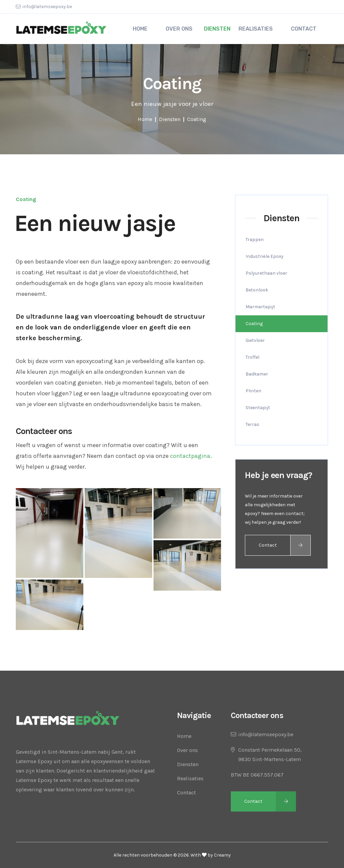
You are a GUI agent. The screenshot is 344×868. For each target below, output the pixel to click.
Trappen (255, 240)
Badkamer (257, 374)
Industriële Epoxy (265, 256)
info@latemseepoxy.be (47, 7)
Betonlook (257, 290)
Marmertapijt (260, 307)
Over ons (187, 750)
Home (145, 119)
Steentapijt (258, 408)
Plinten (253, 391)
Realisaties (190, 778)
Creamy (222, 855)
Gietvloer (255, 340)
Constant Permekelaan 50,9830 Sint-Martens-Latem (270, 755)
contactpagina (190, 456)
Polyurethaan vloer (266, 273)
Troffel (252, 357)
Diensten (217, 29)
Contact (268, 545)
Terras (252, 424)
